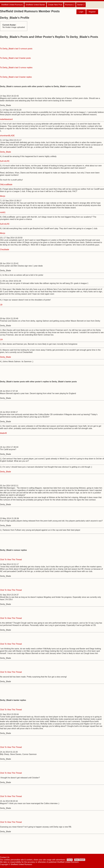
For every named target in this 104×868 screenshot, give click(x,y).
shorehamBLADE (7, 136)
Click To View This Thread (11, 560)
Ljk (1, 305)
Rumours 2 (70, 5)
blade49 (3, 433)
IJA (1, 340)
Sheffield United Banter (35, 5)
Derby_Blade (6, 152)
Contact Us (5, 857)
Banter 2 (81, 5)
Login (81, 12)
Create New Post (55, 5)
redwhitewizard (6, 119)
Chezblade (5, 249)
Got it (70, 860)
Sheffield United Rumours (12, 5)
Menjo (3, 196)
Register (92, 12)
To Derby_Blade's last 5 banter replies (16, 77)
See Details (80, 860)
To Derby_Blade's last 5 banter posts (15, 58)
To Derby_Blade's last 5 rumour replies (16, 68)
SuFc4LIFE (5, 161)
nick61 (3, 212)
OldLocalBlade (6, 185)
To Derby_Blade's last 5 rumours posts (16, 49)
